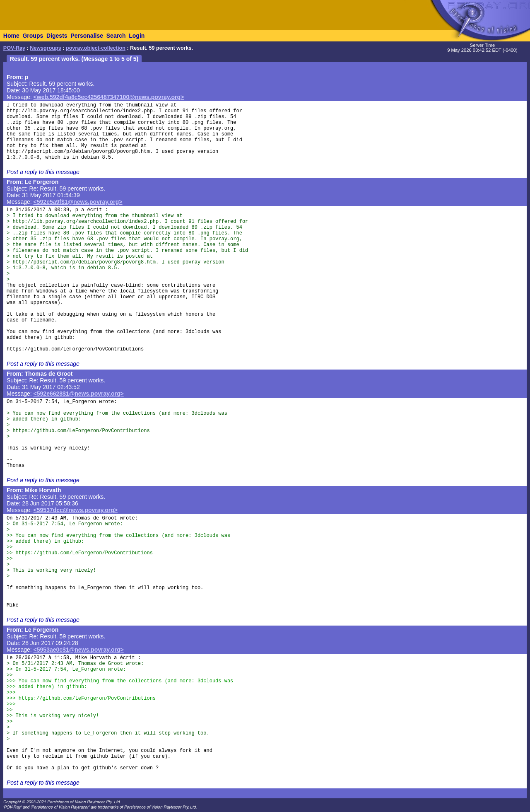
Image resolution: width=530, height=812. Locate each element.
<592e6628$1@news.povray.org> (79, 394)
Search (116, 36)
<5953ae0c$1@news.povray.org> (79, 650)
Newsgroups (46, 48)
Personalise (87, 36)
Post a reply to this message (43, 172)
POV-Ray (14, 48)
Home (11, 36)
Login (137, 36)
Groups (33, 36)
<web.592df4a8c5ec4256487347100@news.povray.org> (109, 97)
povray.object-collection (96, 48)
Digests (57, 36)
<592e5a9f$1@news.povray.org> (78, 202)
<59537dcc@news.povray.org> (76, 510)
